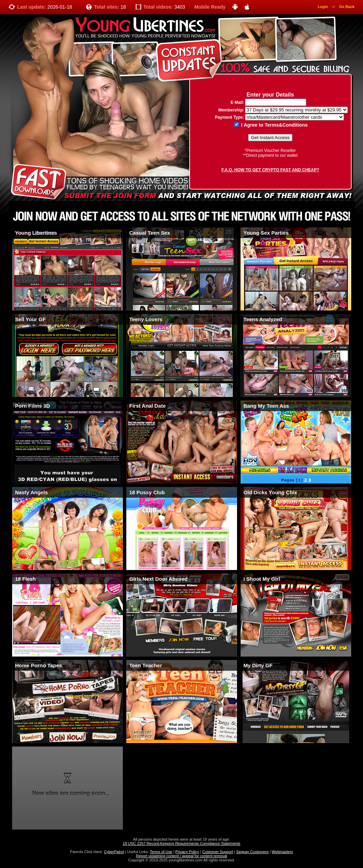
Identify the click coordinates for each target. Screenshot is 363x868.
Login (323, 7)
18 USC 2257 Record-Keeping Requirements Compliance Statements (182, 843)
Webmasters (282, 852)
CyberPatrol (114, 852)
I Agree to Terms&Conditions (271, 125)
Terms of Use (161, 852)
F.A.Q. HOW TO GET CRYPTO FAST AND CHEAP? (270, 170)
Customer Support (217, 852)
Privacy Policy (187, 852)
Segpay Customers (253, 852)
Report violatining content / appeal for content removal (182, 856)
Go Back (347, 7)
